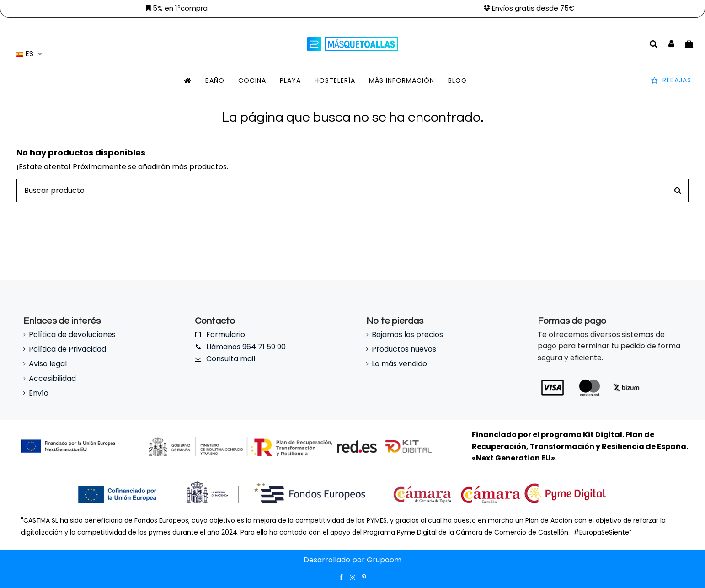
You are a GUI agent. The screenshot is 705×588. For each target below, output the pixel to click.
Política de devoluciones (72, 334)
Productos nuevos (404, 349)
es (30, 54)
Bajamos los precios (407, 334)
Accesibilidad (52, 378)
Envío (39, 393)
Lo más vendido (399, 364)
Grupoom (384, 560)
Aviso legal (48, 364)
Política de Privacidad (67, 349)
